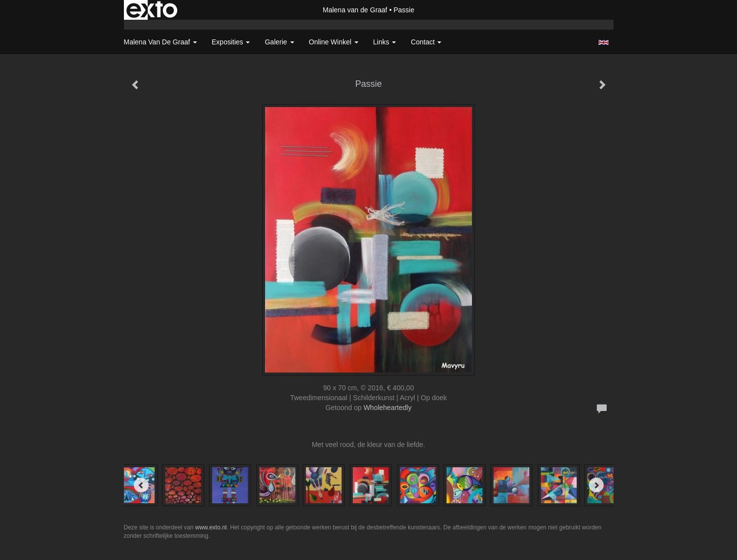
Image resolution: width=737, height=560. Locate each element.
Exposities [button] (231, 42)
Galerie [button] (279, 42)
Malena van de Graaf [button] (160, 42)
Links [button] (385, 42)
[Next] (596, 485)
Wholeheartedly (387, 408)
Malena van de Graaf (355, 10)
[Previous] (141, 485)
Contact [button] (426, 42)
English (603, 42)
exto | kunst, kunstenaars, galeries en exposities (152, 10)
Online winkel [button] (334, 42)
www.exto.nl (211, 527)
